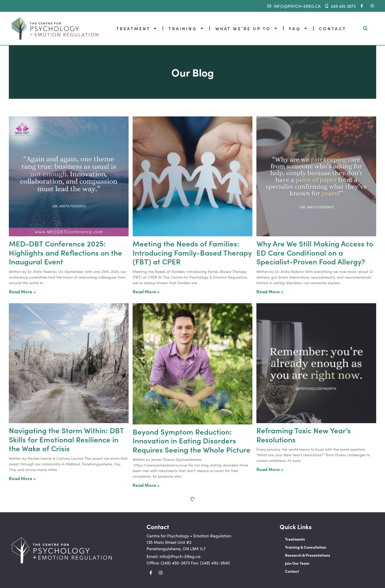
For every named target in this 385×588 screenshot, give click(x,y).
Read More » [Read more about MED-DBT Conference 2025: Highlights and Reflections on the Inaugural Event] (22, 291)
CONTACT (333, 28)
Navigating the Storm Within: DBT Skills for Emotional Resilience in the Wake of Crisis (66, 439)
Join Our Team (297, 563)
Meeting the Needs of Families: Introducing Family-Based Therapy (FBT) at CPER (192, 252)
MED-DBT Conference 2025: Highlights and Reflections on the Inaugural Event (66, 252)
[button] (365, 28)
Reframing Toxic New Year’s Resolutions (304, 435)
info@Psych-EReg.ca (180, 556)
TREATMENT (137, 28)
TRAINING (186, 28)
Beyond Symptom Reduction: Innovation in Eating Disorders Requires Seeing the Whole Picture (192, 440)
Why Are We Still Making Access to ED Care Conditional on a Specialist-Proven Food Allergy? (315, 252)
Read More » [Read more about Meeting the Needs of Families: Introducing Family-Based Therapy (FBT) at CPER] (146, 291)
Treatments (295, 539)
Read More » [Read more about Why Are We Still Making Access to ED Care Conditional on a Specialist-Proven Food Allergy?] (270, 291)
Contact (292, 571)
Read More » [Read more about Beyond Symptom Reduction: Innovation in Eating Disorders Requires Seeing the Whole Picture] (146, 485)
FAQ (298, 28)
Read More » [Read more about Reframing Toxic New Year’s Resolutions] (270, 469)
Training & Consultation (306, 547)
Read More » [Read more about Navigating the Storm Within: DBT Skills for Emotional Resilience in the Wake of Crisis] (22, 478)
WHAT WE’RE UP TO (247, 28)
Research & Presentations (308, 555)
